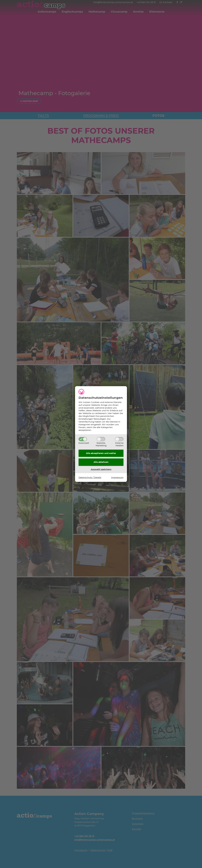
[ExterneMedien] (119, 439)
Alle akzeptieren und (101, 453)
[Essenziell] (83, 439)
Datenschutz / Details (90, 477)
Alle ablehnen (101, 462)
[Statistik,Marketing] (101, 439)
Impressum (117, 477)
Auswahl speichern (101, 469)
